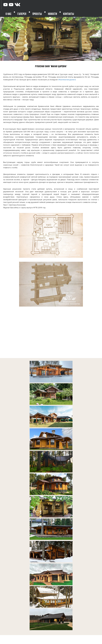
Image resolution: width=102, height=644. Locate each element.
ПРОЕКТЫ (37, 14)
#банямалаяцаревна (67, 80)
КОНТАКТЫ (69, 14)
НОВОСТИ (52, 14)
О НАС (8, 14)
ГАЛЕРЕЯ (22, 14)
